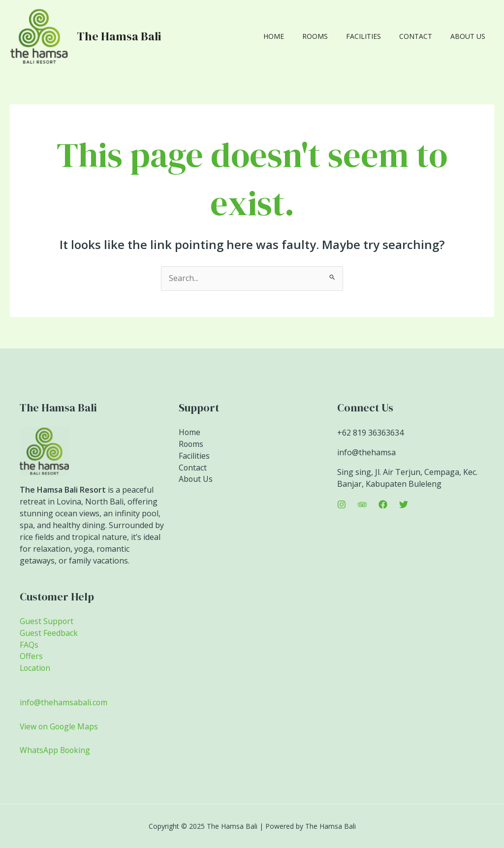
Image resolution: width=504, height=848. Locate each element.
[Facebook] (383, 504)
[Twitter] (404, 504)
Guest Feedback (49, 633)
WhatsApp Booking (56, 750)
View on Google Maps (60, 726)
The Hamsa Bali (119, 36)
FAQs (29, 645)
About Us (470, 36)
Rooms (330, 36)
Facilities (374, 36)
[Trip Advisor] (362, 504)
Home (293, 36)
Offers (31, 657)
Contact (422, 36)
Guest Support (47, 622)
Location (36, 669)
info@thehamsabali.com (64, 703)
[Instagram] (342, 504)
